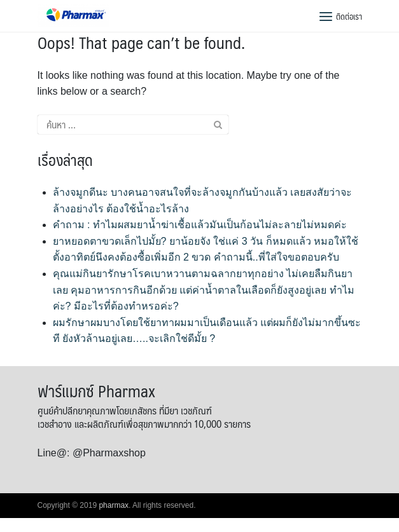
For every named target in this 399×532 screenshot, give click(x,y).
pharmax (114, 505)
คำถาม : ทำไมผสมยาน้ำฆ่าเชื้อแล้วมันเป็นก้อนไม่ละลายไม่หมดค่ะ (200, 225)
